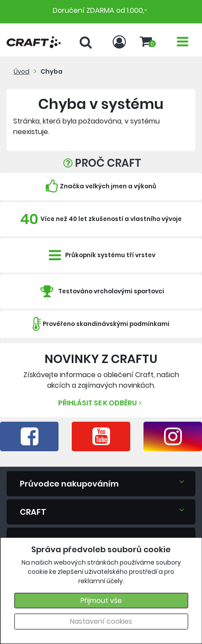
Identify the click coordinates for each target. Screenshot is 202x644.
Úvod (22, 71)
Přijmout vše (101, 601)
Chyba (51, 71)
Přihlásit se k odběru (101, 403)
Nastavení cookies (101, 621)
